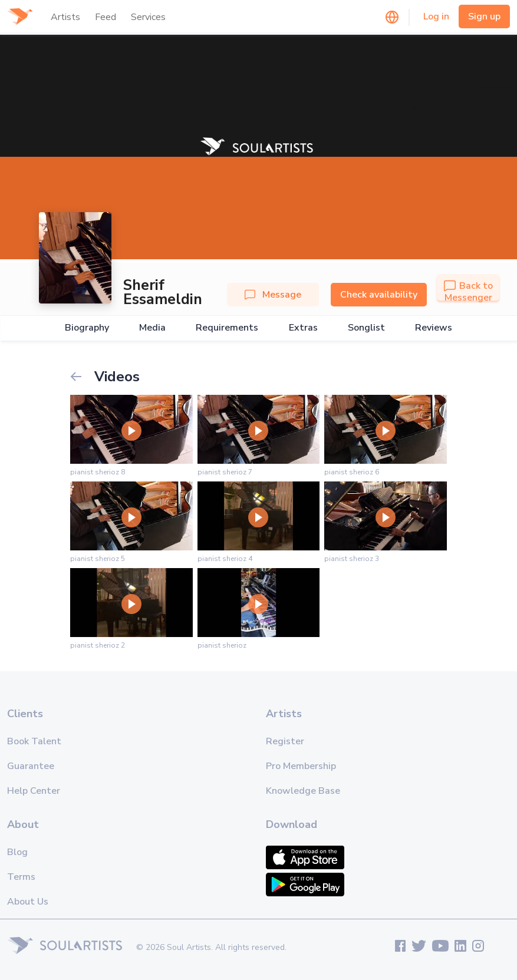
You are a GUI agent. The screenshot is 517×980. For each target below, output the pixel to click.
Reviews (434, 328)
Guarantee (31, 766)
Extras (303, 328)
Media (152, 328)
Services (148, 17)
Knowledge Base (303, 791)
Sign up (484, 17)
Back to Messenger (468, 292)
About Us (28, 902)
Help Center (34, 791)
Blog (17, 852)
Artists (65, 17)
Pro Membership (301, 766)
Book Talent (34, 741)
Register (285, 741)
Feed (106, 17)
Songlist (366, 328)
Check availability (379, 295)
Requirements (227, 328)
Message (273, 295)
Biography (87, 328)
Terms (21, 877)
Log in (436, 17)
